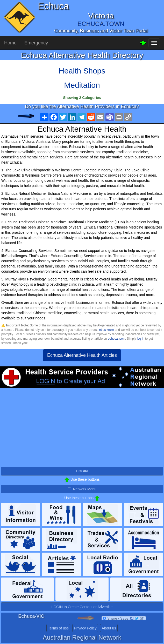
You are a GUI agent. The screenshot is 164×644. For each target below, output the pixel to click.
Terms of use (58, 628)
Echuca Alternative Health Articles (82, 355)
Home (10, 43)
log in (141, 339)
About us (109, 628)
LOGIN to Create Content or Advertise (82, 607)
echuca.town (116, 339)
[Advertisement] (82, 430)
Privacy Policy (85, 628)
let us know (106, 330)
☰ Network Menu (82, 489)
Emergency (36, 43)
